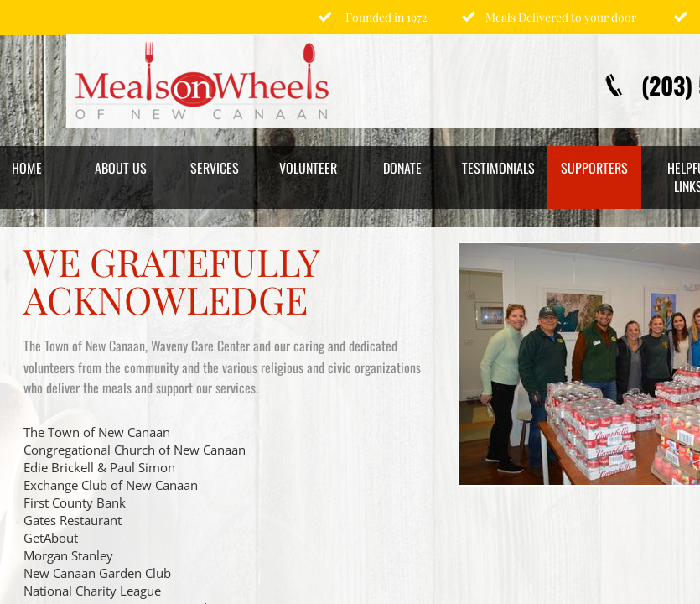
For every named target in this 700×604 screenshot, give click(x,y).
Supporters (594, 168)
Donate (402, 168)
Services (215, 168)
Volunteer (308, 168)
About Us (121, 168)
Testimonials (498, 168)
